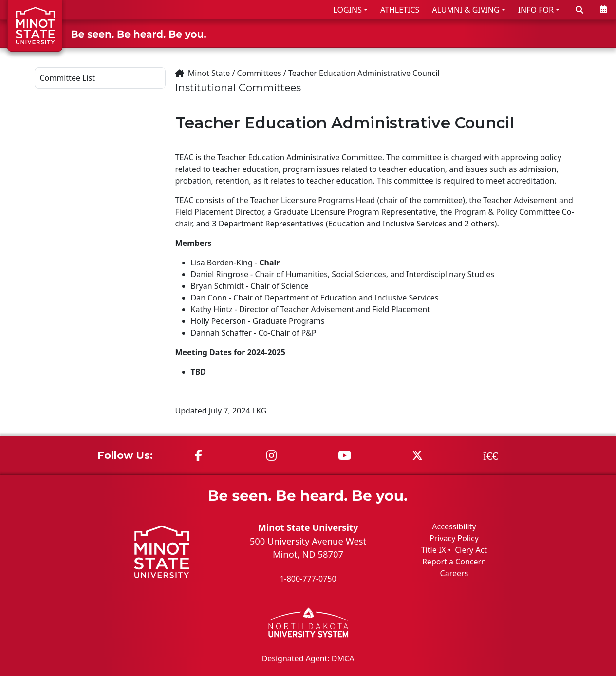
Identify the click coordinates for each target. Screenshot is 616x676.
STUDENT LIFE (515, 33)
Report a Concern (454, 562)
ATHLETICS (400, 10)
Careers (454, 573)
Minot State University (308, 527)
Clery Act (471, 550)
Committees (259, 73)
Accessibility (454, 526)
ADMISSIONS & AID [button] (355, 33)
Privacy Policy (454, 538)
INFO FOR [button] (536, 10)
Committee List (68, 78)
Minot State (209, 73)
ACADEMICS (444, 33)
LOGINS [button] (347, 10)
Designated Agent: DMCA (308, 658)
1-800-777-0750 (308, 579)
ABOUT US (582, 33)
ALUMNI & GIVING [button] (466, 10)
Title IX (434, 550)
